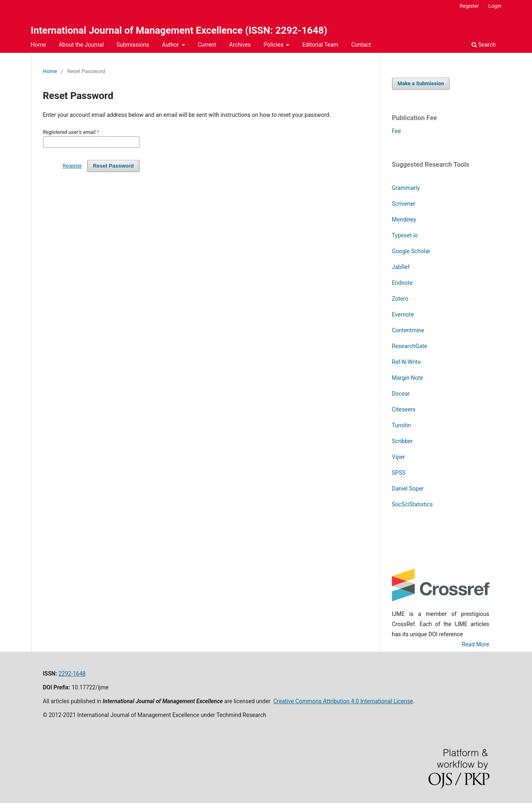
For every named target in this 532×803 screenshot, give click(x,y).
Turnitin (402, 425)
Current (207, 45)
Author (171, 45)
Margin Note (408, 378)
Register (470, 6)
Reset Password (113, 166)
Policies (274, 45)
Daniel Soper (408, 489)
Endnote (402, 283)
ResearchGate (410, 346)
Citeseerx (404, 409)
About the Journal (81, 45)
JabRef (401, 267)
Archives (240, 45)
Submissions (133, 45)
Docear (401, 394)
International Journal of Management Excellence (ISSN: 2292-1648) (179, 30)
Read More (475, 644)
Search (484, 45)
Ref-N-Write (406, 362)
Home (39, 45)
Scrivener (404, 204)
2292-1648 (72, 674)
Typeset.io (405, 235)
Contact (361, 45)
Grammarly (406, 188)
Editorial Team (320, 45)
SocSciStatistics (412, 504)
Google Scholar (411, 251)
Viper (398, 457)
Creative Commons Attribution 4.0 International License (343, 701)
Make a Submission (421, 83)
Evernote (403, 314)
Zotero (401, 299)
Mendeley (404, 220)
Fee (396, 131)
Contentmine (408, 330)
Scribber (403, 441)
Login (495, 6)
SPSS (399, 473)
